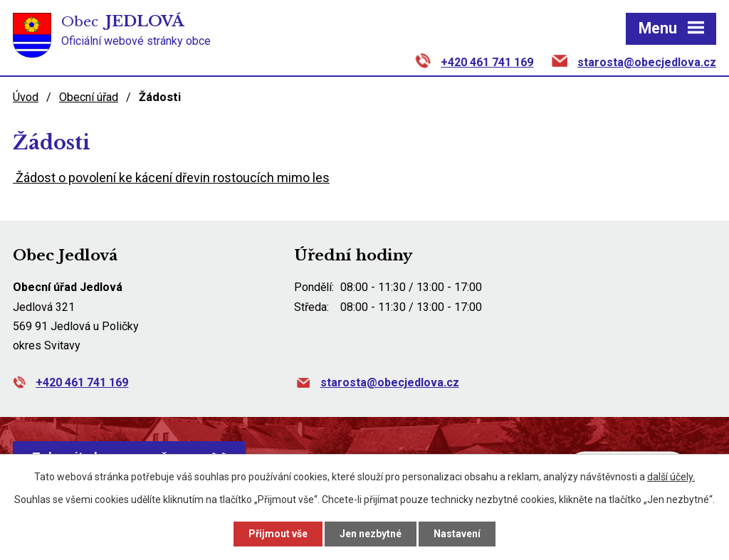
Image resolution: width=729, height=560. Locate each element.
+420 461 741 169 (487, 62)
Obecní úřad (89, 97)
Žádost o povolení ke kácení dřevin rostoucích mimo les (171, 178)
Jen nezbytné (371, 534)
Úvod (26, 97)
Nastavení (457, 534)
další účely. (671, 477)
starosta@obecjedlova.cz (647, 62)
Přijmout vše (278, 534)
